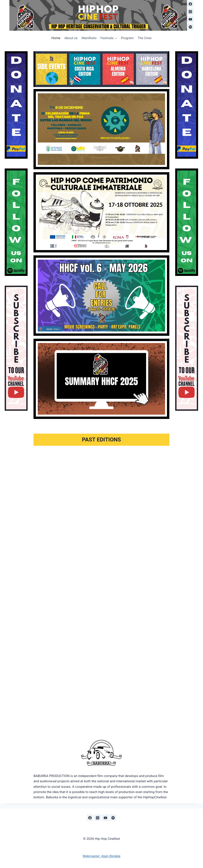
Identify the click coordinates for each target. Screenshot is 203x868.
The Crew (145, 38)
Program (127, 38)
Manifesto (89, 38)
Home (56, 38)
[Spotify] (190, 27)
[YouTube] (190, 19)
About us (71, 38)
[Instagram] (190, 12)
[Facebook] (190, 4)
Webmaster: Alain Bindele (101, 856)
